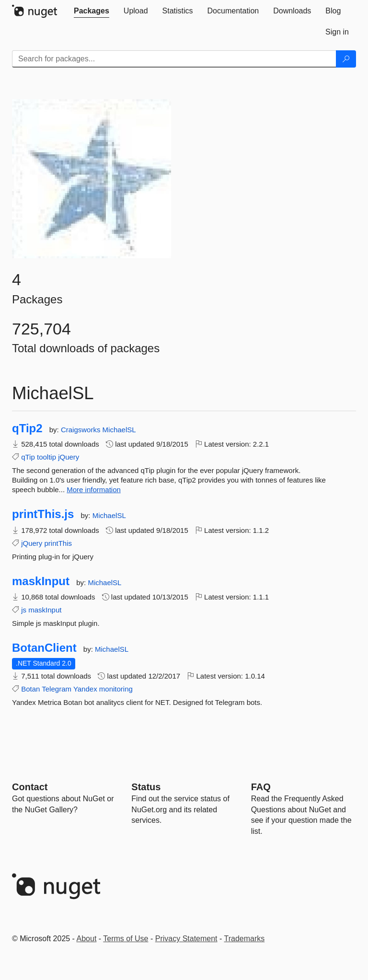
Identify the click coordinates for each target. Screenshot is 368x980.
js (24, 610)
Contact (30, 787)
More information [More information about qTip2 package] (94, 490)
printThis (58, 543)
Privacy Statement (186, 939)
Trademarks (245, 939)
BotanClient (44, 648)
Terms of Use (126, 939)
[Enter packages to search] (174, 59)
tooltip (46, 457)
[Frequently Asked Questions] (261, 787)
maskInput (41, 581)
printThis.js (43, 514)
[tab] (92, 11)
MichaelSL (119, 430)
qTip (28, 457)
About (87, 939)
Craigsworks (82, 430)
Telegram (57, 689)
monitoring (116, 689)
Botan (30, 689)
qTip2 (27, 428)
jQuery (69, 457)
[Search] (346, 59)
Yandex (85, 689)
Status (146, 787)
